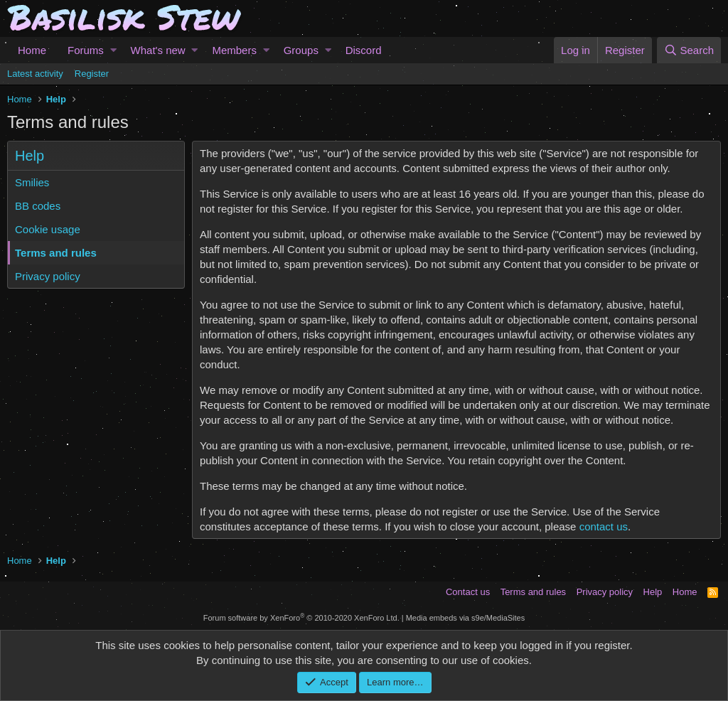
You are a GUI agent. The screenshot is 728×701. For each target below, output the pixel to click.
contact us (604, 526)
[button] (113, 50)
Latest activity (35, 74)
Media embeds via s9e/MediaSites (466, 618)
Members (234, 50)
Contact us (468, 592)
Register (92, 74)
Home (32, 50)
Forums (86, 50)
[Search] (689, 50)
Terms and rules (56, 253)
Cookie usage (48, 229)
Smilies (32, 182)
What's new (158, 50)
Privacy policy (48, 276)
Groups (301, 50)
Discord (364, 50)
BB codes (38, 206)
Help (653, 592)
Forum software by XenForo (301, 618)
